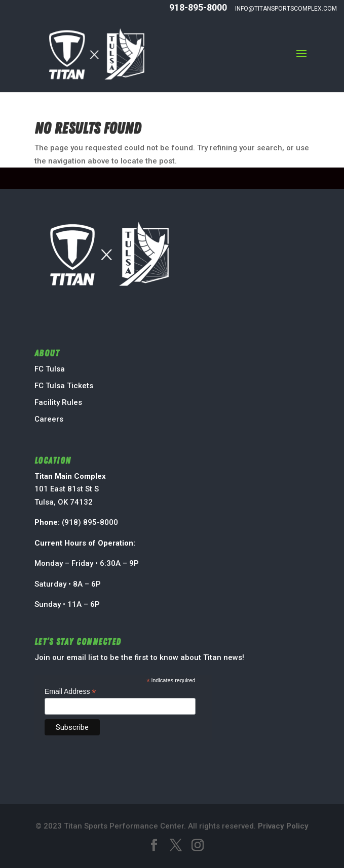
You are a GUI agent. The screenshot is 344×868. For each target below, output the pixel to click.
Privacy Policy (283, 826)
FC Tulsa (50, 369)
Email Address (70, 692)
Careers (49, 419)
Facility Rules (58, 402)
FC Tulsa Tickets (64, 386)
